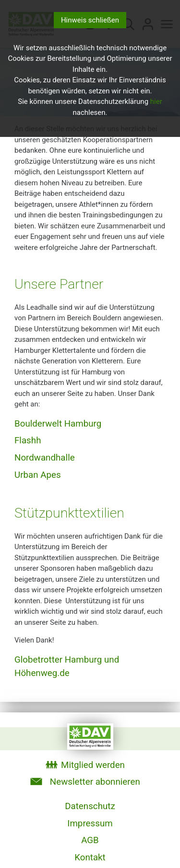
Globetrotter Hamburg (58, 660)
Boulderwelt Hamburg (58, 424)
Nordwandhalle (45, 458)
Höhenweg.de (42, 673)
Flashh (28, 440)
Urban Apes (38, 475)
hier (156, 101)
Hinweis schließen (90, 20)
